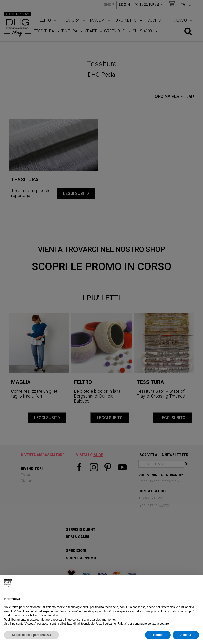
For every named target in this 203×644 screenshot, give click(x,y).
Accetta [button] (186, 635)
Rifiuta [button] (158, 635)
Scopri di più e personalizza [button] (31, 635)
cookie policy (150, 611)
